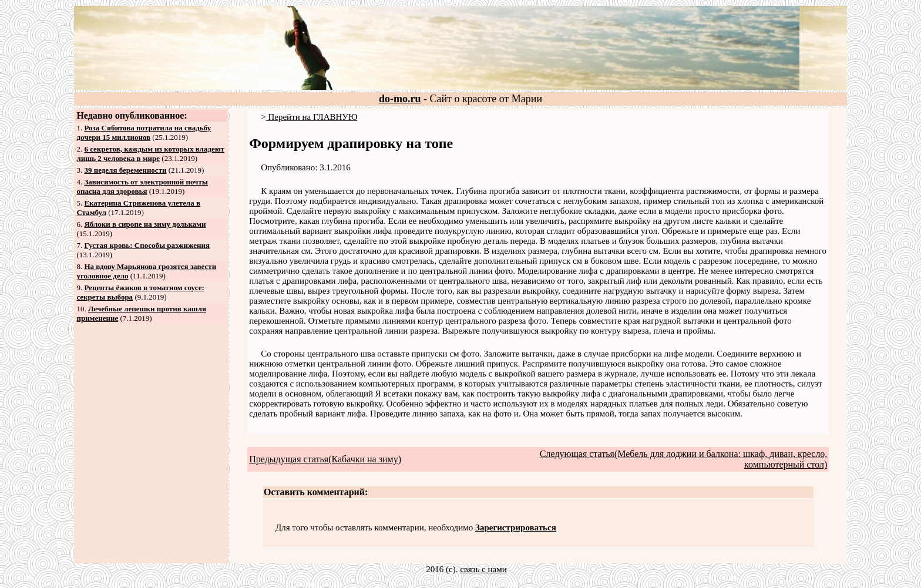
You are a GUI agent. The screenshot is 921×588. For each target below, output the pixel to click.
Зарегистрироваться (516, 527)
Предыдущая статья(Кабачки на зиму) (325, 459)
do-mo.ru (400, 99)
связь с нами (483, 569)
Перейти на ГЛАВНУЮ (312, 117)
